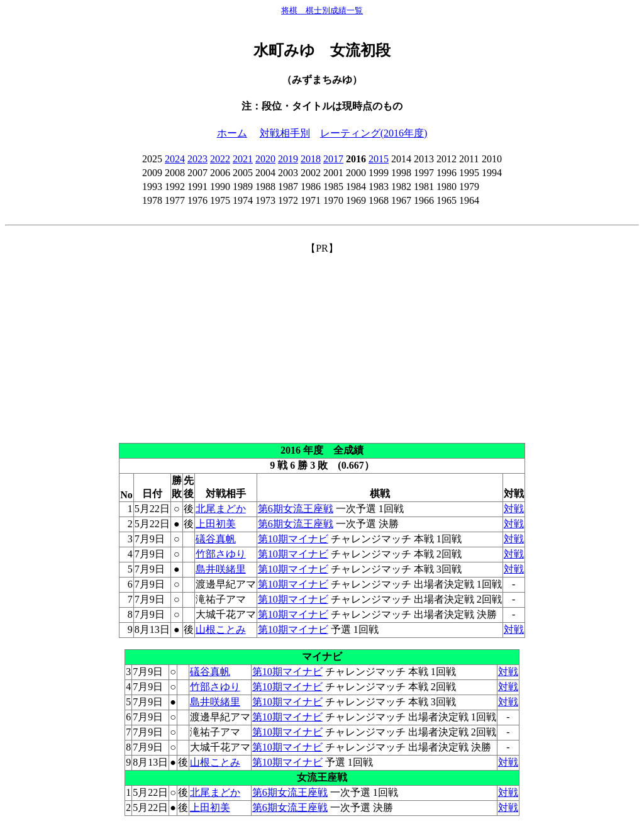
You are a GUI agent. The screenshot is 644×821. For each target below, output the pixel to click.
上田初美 (216, 524)
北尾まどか (221, 509)
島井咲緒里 (221, 569)
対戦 (514, 509)
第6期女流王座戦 (296, 509)
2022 (220, 159)
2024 (175, 159)
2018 (311, 159)
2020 (265, 159)
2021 (243, 159)
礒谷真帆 (216, 539)
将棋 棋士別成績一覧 (322, 10)
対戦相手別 (285, 133)
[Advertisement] (322, 343)
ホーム (232, 133)
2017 (333, 159)
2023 (197, 159)
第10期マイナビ (293, 539)
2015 (379, 159)
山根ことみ (221, 629)
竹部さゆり (221, 554)
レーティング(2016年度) (374, 133)
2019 (288, 159)
